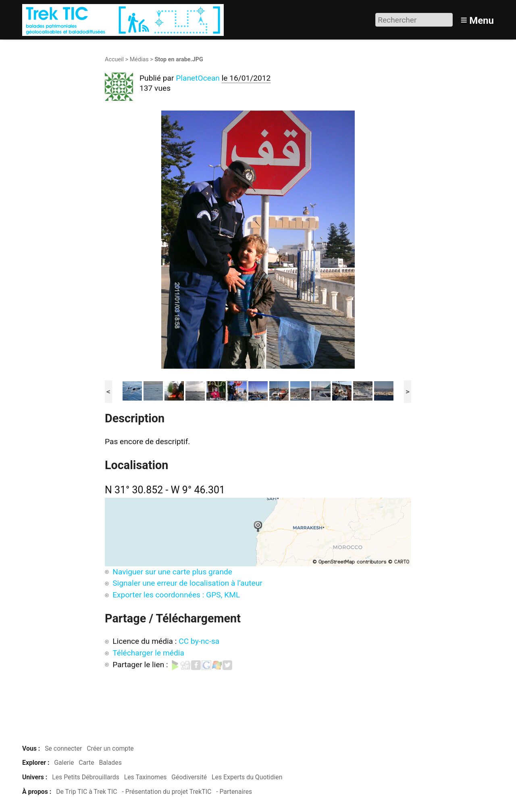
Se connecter (63, 748)
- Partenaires (234, 792)
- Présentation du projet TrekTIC (166, 792)
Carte (86, 763)
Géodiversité (189, 777)
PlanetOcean (198, 78)
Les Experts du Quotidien (247, 777)
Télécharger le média (148, 653)
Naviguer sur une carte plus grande (172, 572)
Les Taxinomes (146, 777)
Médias (139, 59)
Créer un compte (110, 748)
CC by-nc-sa (199, 641)
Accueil (114, 59)
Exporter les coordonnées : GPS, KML (176, 595)
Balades (110, 763)
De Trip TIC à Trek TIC (86, 792)
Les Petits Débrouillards (86, 777)
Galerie (64, 763)
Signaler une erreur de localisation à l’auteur (187, 583)
